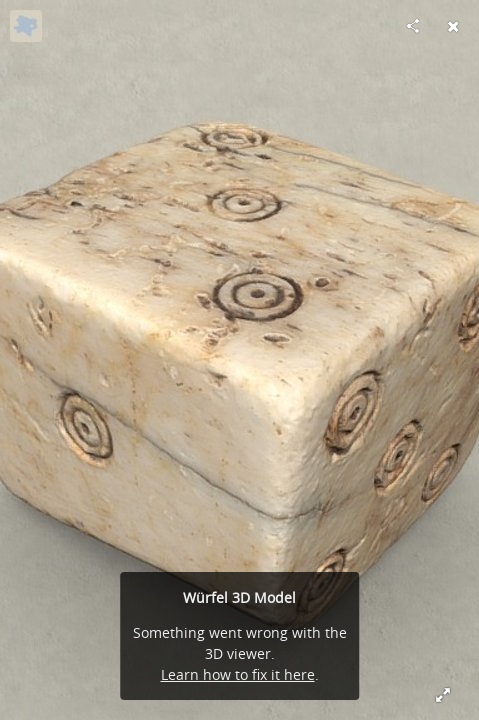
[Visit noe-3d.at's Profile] (26, 26)
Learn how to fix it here (238, 674)
